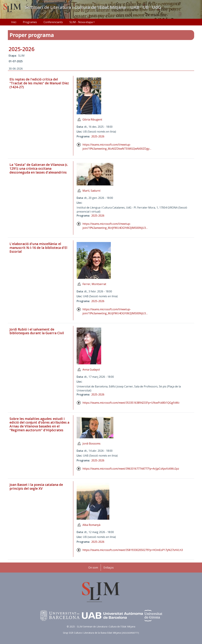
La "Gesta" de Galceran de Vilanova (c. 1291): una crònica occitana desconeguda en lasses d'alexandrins (39, 169)
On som (93, 568)
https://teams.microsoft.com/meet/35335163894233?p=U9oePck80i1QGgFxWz (131, 403)
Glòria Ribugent (92, 119)
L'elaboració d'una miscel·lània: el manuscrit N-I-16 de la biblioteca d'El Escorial (38, 248)
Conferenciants (53, 22)
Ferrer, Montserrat (94, 284)
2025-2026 (22, 49)
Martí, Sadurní (91, 191)
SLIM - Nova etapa (81, 22)
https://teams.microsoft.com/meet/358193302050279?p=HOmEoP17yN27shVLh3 (133, 550)
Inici (14, 22)
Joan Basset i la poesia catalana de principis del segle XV (36, 487)
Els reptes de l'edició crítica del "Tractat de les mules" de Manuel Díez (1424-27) (39, 83)
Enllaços (109, 568)
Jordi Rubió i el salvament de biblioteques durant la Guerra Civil (37, 331)
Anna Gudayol (91, 370)
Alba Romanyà (91, 525)
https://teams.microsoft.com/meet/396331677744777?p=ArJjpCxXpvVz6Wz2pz (131, 469)
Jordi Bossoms (91, 444)
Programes (30, 22)
